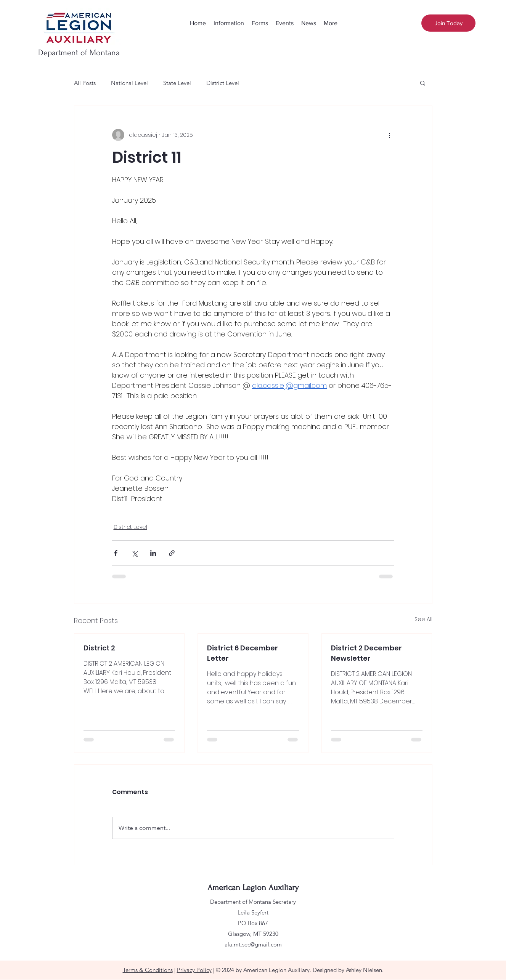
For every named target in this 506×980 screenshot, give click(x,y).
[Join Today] (448, 23)
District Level (223, 83)
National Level (129, 83)
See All (423, 619)
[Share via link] (172, 553)
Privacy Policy (194, 970)
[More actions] (390, 135)
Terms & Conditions (148, 970)
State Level (177, 83)
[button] (423, 83)
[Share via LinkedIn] (153, 553)
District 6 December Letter (243, 653)
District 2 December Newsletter (366, 653)
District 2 (99, 648)
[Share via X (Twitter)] (134, 553)
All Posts (85, 83)
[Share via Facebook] (116, 553)
